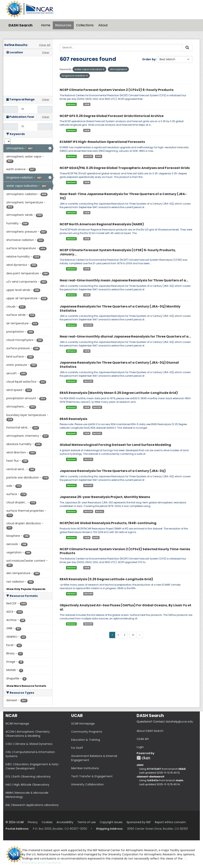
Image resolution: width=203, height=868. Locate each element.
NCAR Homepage (17, 724)
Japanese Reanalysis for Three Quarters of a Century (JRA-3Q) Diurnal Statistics (119, 365)
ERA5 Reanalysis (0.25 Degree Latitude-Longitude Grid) (106, 579)
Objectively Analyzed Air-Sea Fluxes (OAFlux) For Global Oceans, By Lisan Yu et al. (125, 607)
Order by (149, 59)
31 (133, 635)
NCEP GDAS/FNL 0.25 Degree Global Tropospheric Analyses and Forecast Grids (125, 168)
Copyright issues (111, 822)
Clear (46, 52)
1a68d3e (153, 780)
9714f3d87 (154, 769)
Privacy (33, 822)
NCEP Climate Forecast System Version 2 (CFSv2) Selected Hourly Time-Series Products (125, 551)
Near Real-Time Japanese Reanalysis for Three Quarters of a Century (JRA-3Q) (123, 196)
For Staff (77, 748)
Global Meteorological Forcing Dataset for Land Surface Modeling (115, 445)
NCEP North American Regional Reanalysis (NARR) (102, 224)
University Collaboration (88, 784)
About (103, 25)
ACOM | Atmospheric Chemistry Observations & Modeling (28, 734)
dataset (71, 104)
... (129, 634)
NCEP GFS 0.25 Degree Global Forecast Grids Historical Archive (112, 116)
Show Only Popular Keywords (26, 589)
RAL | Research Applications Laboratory (32, 805)
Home (46, 25)
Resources (63, 25)
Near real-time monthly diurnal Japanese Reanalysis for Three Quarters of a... (125, 336)
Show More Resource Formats (26, 686)
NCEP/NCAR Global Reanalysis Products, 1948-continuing (108, 523)
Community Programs (87, 732)
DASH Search (21, 25)
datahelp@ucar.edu (179, 722)
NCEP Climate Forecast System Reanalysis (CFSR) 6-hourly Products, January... (118, 252)
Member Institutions (85, 768)
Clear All (45, 45)
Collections (85, 25)
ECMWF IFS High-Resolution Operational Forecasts (102, 142)
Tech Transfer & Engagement (92, 776)
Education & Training (86, 740)
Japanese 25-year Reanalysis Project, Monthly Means (105, 497)
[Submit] (187, 48)
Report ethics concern (170, 822)
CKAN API (143, 739)
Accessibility (65, 822)
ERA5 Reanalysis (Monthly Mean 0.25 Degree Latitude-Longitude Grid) (119, 393)
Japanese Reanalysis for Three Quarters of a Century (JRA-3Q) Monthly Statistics (120, 309)
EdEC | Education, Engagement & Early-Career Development (33, 766)
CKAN (143, 758)
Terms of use (87, 822)
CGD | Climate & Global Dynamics (29, 744)
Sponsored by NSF (139, 822)
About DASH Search (150, 731)
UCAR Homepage (83, 724)
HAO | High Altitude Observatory (27, 785)
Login (140, 747)
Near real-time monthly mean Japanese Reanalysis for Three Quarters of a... (124, 280)
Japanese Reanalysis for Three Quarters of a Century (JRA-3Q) (113, 471)
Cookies (47, 822)
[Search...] (121, 48)
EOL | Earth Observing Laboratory (28, 776)
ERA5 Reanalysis (73, 419)
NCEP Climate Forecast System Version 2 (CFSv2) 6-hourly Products (117, 90)
